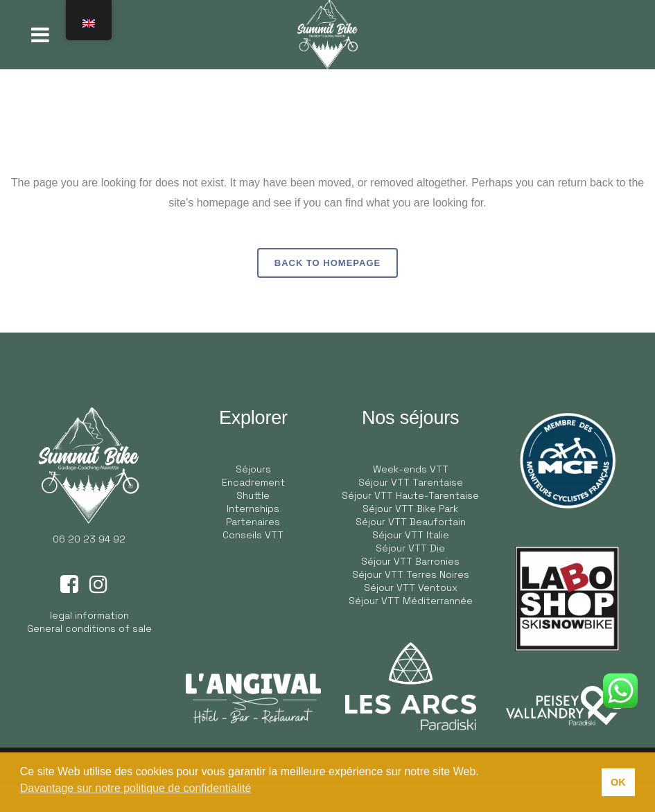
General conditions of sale (89, 628)
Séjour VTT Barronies (410, 561)
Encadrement (253, 482)
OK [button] (618, 782)
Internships (253, 509)
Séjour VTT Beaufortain (411, 522)
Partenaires (253, 522)
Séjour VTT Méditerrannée (411, 601)
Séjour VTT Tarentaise (411, 482)
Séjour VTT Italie (411, 535)
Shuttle (253, 495)
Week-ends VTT (411, 469)
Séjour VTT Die (410, 548)
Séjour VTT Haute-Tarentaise (410, 495)
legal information (89, 615)
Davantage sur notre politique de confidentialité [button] (136, 788)
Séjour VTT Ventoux (411, 588)
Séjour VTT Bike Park (410, 509)
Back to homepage (327, 263)
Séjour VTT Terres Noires (411, 574)
